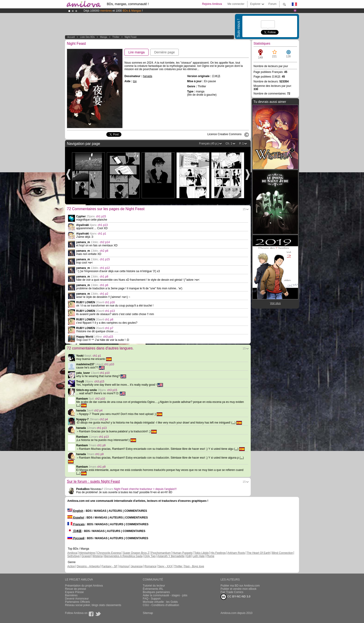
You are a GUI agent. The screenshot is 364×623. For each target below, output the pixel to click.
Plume (210, 556)
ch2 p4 (98, 411)
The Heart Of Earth (258, 553)
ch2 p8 (104, 251)
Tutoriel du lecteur (154, 586)
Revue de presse (76, 589)
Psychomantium (161, 553)
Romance (150, 566)
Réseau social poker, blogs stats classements (93, 605)
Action (71, 566)
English (75, 511)
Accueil (71, 37)
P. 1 (241, 144)
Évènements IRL (153, 589)
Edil (188, 556)
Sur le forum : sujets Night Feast (93, 481)
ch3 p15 (108, 337)
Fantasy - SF (109, 566)
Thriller (116, 37)
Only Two (150, 556)
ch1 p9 (101, 445)
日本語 (74, 531)
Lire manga (136, 52)
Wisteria (97, 556)
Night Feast (131, 37)
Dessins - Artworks (88, 566)
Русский (76, 538)
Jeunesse (137, 566)
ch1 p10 (109, 364)
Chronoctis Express (109, 553)
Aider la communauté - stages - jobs (165, 595)
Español (76, 518)
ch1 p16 (110, 302)
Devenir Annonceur (77, 599)
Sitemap (148, 613)
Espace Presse (74, 592)
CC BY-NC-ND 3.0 (236, 597)
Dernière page (164, 52)
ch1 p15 (101, 216)
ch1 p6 (104, 285)
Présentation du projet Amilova (84, 586)
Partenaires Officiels (77, 602)
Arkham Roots (236, 553)
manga (104, 37)
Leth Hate (199, 556)
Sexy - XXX (165, 566)
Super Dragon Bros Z (136, 553)
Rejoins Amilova (212, 4)
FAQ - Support (152, 599)
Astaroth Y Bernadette (171, 556)
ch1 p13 (103, 225)
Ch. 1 (229, 144)
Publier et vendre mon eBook (239, 589)
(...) (78, 405)
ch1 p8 (104, 277)
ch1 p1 (102, 234)
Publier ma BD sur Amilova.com (240, 586)
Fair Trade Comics (232, 592)
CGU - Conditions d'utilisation (161, 605)
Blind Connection (282, 553)
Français (76, 524)
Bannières (71, 595)
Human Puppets (182, 553)
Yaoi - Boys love (194, 566)
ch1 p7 (109, 328)
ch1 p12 (105, 268)
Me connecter (236, 4)
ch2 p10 (100, 399)
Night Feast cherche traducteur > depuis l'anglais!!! (145, 489)
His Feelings (218, 553)
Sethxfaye (73, 556)
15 (244, 209)
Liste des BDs (87, 37)
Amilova (72, 553)
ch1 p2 (104, 294)
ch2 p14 (105, 242)
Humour (124, 566)
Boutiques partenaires (156, 592)
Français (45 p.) (209, 144)
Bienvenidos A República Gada (123, 556)
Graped (86, 556)
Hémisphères (87, 553)
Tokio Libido (201, 553)
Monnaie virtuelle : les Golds (160, 602)
